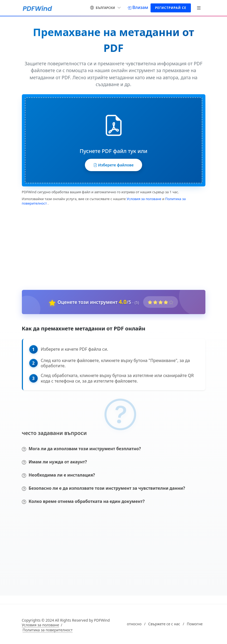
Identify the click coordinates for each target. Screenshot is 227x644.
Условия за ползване (144, 201)
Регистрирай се (171, 8)
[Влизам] (138, 7)
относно (134, 626)
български (106, 7)
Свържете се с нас (164, 626)
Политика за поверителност (48, 632)
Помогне (195, 626)
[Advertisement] (110, 249)
